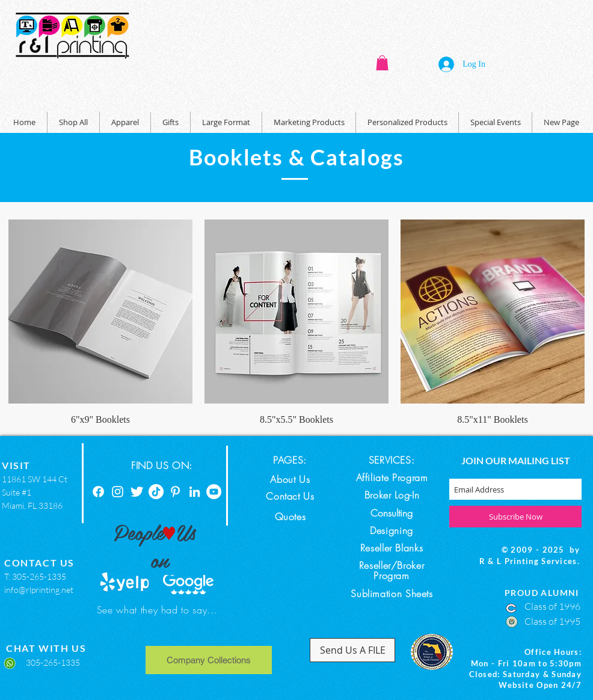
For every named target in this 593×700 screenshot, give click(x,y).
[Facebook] (98, 492)
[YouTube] (214, 492)
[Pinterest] (175, 492)
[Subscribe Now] (515, 517)
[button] (382, 63)
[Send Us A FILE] (352, 650)
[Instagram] (118, 492)
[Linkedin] (195, 492)
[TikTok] (156, 492)
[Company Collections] (209, 660)
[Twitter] (137, 492)
